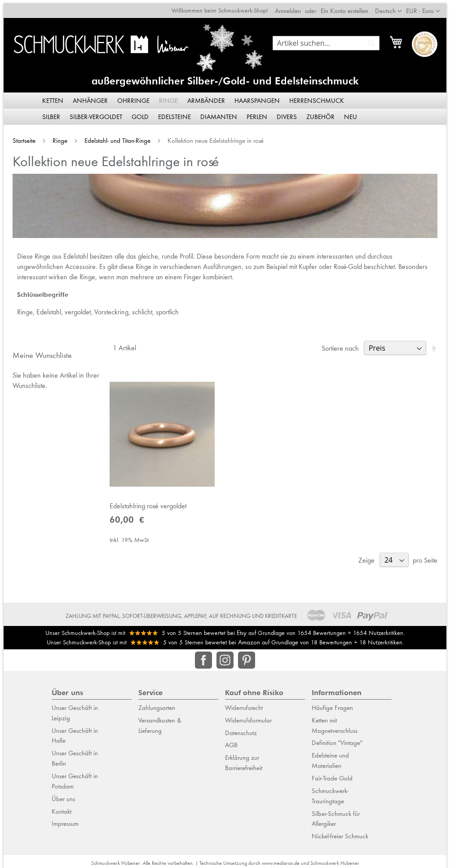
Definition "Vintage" (337, 739)
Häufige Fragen (332, 704)
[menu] (225, 106)
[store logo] (100, 41)
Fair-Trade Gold (332, 775)
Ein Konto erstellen (348, 7)
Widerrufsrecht (244, 704)
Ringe (57, 137)
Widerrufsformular (248, 717)
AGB (231, 741)
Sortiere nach (344, 346)
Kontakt (62, 807)
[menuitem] (53, 97)
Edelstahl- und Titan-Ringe (115, 137)
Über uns (63, 795)
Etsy (242, 629)
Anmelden (291, 7)
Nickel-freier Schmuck (340, 833)
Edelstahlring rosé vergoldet (146, 506)
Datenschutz (241, 729)
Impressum (65, 820)
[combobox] (330, 40)
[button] (427, 8)
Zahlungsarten (157, 704)
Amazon (249, 639)
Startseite (21, 137)
